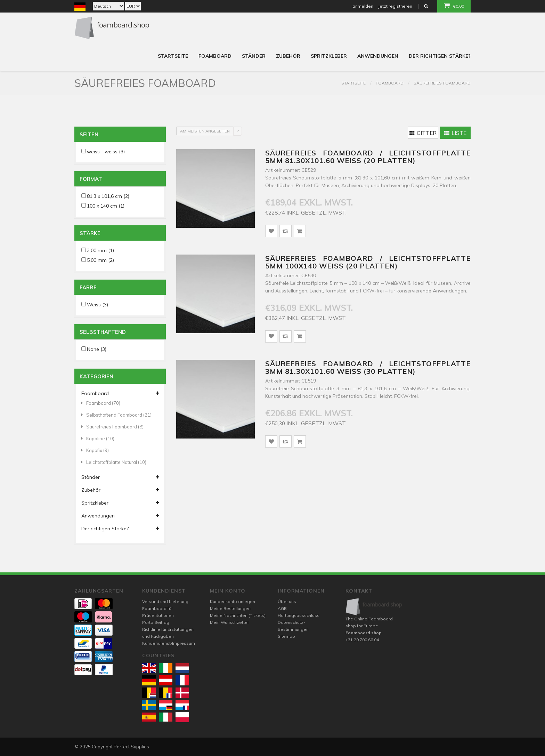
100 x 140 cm (106, 206)
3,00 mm (100, 250)
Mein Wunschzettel (229, 622)
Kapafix (95, 450)
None (97, 349)
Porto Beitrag (156, 622)
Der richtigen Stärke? (440, 56)
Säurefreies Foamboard (442, 83)
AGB (282, 608)
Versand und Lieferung (165, 601)
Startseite (173, 56)
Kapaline (98, 439)
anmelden (363, 6)
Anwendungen (378, 56)
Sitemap (286, 636)
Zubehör (288, 56)
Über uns (287, 601)
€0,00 (454, 6)
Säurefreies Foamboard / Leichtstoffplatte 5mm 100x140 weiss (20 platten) (368, 262)
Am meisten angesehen (205, 131)
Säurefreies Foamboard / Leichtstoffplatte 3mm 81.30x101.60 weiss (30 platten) (368, 367)
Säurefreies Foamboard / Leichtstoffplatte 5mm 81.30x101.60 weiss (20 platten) (368, 157)
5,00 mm (100, 260)
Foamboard (215, 56)
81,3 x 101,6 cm (108, 196)
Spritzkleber (329, 56)
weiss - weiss (106, 152)
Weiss (97, 305)
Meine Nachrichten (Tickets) (238, 615)
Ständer (254, 56)
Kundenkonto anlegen (233, 601)
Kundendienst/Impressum (169, 643)
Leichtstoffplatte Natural (114, 462)
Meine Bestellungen (230, 608)
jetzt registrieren (395, 6)
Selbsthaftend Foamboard (116, 415)
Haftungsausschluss (299, 615)
